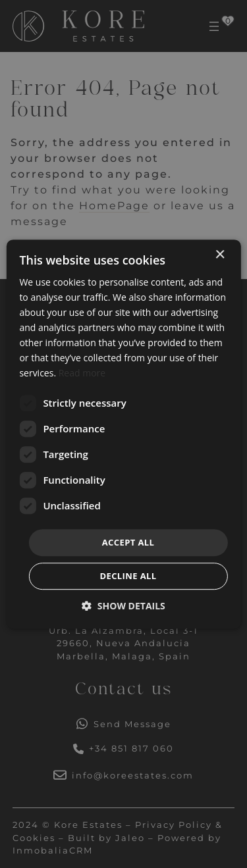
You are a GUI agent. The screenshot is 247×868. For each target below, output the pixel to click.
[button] (123, 606)
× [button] (220, 255)
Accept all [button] (128, 542)
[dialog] (123, 434)
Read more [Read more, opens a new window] (82, 373)
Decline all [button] (128, 576)
